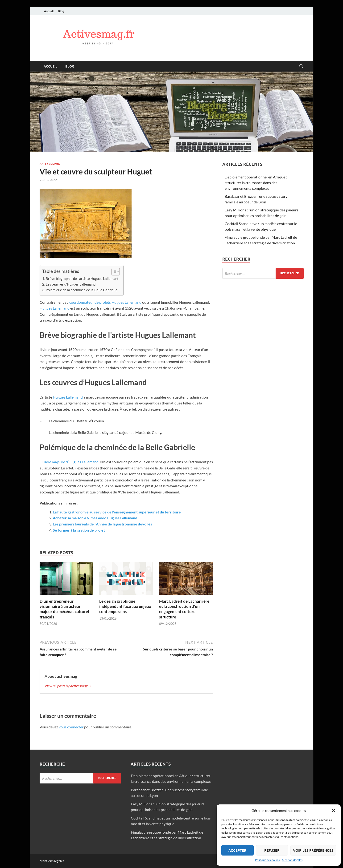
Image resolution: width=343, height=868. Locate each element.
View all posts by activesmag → (68, 686)
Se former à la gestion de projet (79, 530)
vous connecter (71, 727)
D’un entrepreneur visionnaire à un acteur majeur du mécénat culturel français (64, 609)
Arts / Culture (50, 164)
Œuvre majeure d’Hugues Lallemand (69, 462)
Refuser (272, 850)
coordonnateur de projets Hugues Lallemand (105, 302)
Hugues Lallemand (55, 308)
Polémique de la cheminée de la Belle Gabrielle (82, 290)
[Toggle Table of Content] (113, 272)
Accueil (49, 11)
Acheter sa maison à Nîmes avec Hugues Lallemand (95, 518)
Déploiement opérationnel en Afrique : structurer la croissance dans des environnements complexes (256, 183)
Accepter (237, 850)
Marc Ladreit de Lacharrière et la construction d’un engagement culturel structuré (184, 609)
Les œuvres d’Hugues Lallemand (71, 284)
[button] (334, 811)
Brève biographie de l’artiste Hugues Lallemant (82, 279)
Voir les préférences (313, 850)
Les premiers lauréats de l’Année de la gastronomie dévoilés (102, 524)
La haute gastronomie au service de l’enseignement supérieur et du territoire (117, 512)
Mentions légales (292, 860)
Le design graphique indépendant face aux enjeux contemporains (125, 606)
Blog (61, 11)
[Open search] (301, 66)
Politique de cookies (267, 860)
